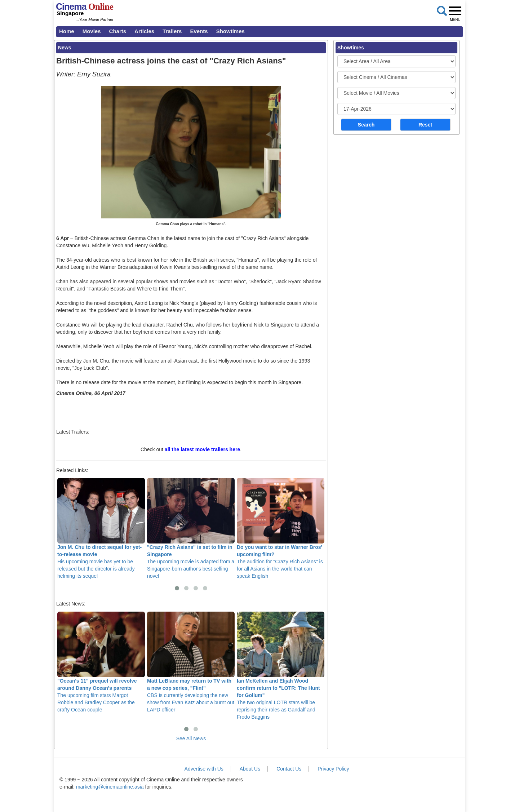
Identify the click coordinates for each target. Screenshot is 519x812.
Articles (144, 31)
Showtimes (230, 31)
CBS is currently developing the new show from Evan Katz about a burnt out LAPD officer (191, 662)
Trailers (172, 31)
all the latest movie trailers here (202, 449)
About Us (250, 769)
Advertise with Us (204, 769)
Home (67, 31)
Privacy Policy (333, 769)
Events (199, 31)
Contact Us (289, 769)
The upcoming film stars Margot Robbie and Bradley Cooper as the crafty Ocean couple (101, 662)
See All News (191, 738)
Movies (92, 31)
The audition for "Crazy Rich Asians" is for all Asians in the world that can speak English (281, 528)
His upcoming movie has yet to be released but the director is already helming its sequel (101, 528)
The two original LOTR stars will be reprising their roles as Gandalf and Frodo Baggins (281, 666)
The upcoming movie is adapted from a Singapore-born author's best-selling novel (191, 528)
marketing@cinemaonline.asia (110, 787)
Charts (118, 31)
